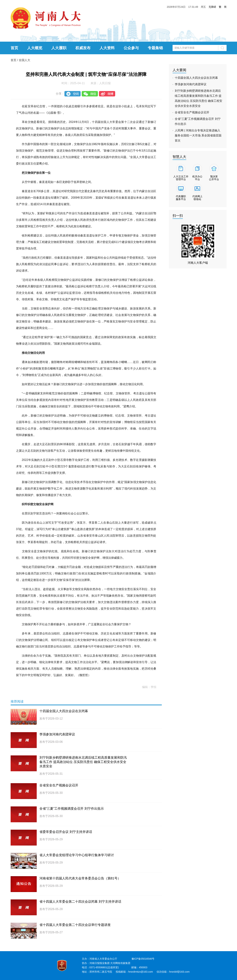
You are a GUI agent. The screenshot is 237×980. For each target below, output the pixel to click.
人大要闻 (179, 70)
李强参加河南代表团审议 (57, 734)
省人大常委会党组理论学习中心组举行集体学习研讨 (77, 855)
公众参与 (131, 48)
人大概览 (35, 48)
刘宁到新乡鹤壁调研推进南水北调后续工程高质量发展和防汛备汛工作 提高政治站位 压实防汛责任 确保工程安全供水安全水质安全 (83, 762)
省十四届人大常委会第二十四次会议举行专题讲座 (75, 925)
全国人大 (24, 60)
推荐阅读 (17, 702)
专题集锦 (155, 48)
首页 (14, 48)
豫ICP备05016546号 (143, 959)
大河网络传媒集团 (120, 963)
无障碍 (212, 7)
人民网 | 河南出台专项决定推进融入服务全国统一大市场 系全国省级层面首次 (198, 135)
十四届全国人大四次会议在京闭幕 (64, 711)
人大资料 (107, 48)
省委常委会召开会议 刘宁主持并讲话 (66, 832)
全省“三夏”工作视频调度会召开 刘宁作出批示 (72, 809)
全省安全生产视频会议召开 (59, 785)
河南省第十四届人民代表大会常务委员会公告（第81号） (80, 878)
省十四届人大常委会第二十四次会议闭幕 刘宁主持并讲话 (80, 902)
